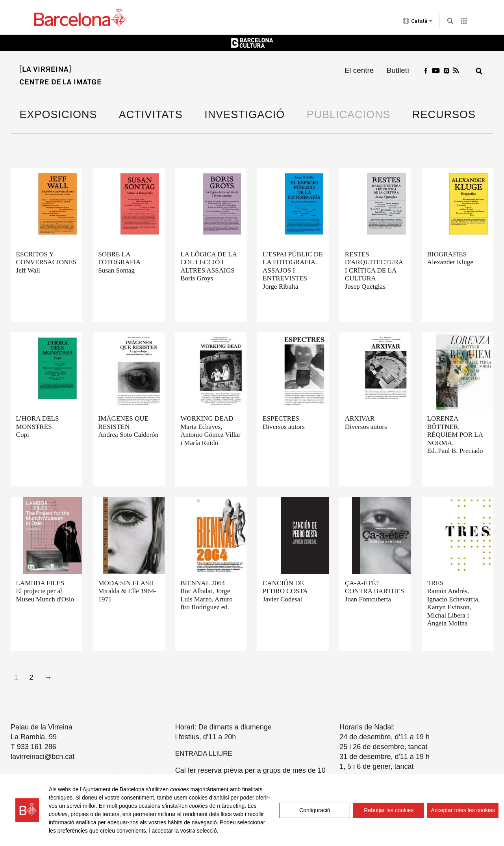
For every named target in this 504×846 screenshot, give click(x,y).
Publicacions (349, 115)
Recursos (444, 115)
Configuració (315, 810)
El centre (359, 70)
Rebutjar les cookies (389, 810)
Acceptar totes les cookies (463, 810)
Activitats (151, 115)
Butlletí (398, 70)
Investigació (245, 115)
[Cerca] (479, 71)
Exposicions (58, 115)
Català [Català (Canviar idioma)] (418, 22)
